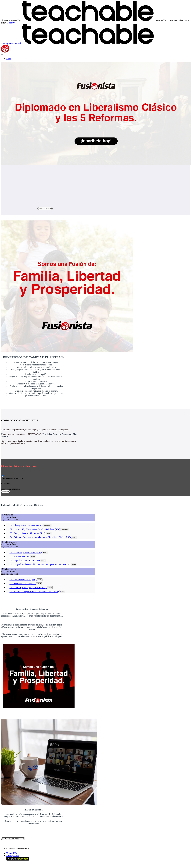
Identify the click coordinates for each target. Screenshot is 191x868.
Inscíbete (6, 492)
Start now (11, 23)
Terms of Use (12, 853)
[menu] (96, 59)
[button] (2, 55)
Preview (47, 525)
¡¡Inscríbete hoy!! (45, 209)
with (77, 43)
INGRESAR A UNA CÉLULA (13, 839)
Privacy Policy (13, 856)
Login (9, 59)
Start (49, 533)
